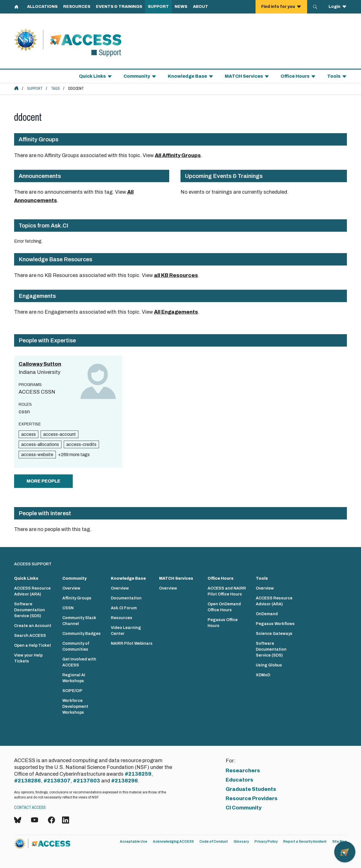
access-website (37, 455)
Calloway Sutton (40, 364)
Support (35, 89)
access (28, 434)
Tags (55, 89)
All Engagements (176, 312)
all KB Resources (176, 275)
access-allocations (40, 444)
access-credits (81, 444)
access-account (60, 434)
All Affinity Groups (178, 155)
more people (43, 481)
